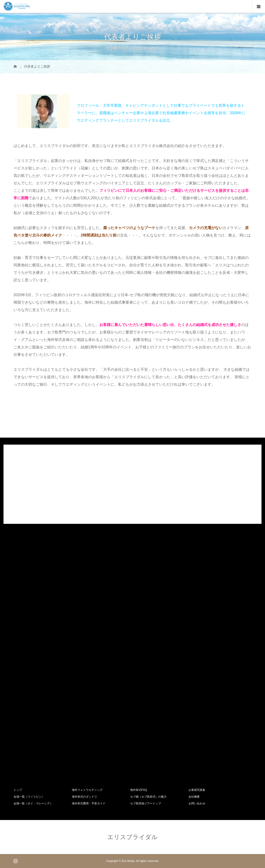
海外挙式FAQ (139, 790)
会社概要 (194, 797)
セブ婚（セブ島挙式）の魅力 (148, 797)
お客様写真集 (197, 790)
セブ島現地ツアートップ (146, 803)
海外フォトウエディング (87, 790)
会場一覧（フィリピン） (29, 797)
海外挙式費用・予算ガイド (89, 803)
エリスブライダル (132, 837)
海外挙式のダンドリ (84, 797)
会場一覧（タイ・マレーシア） (33, 803)
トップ (18, 790)
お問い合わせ (197, 803)
